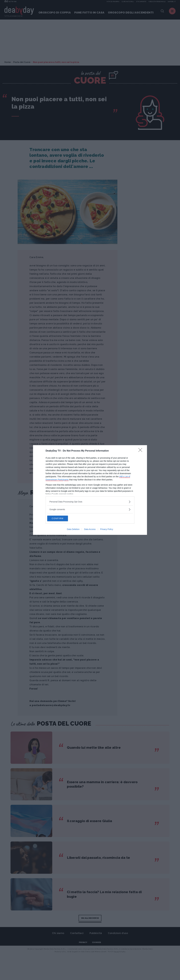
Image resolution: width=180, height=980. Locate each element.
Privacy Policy (107, 529)
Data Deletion (73, 529)
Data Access (90, 529)
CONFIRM (61, 518)
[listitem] (90, 502)
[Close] (141, 451)
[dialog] (90, 490)
